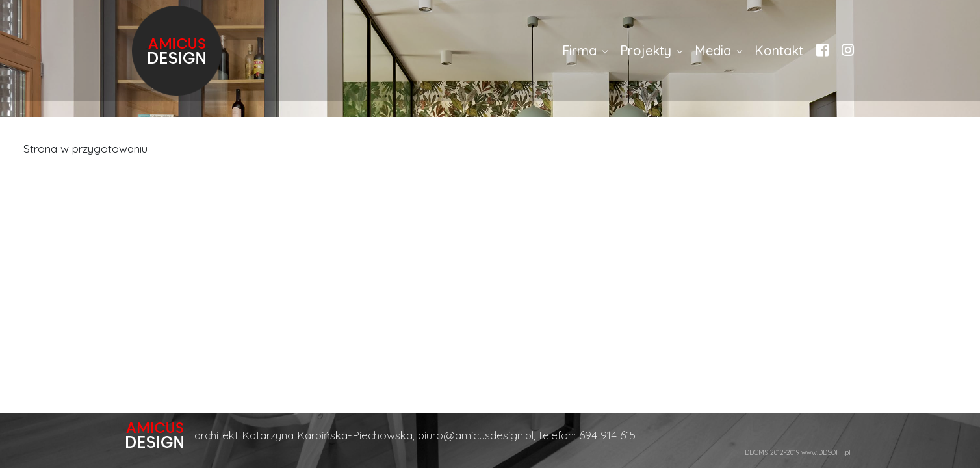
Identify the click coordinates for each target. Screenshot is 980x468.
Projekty (646, 50)
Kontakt (779, 50)
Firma (579, 50)
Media (713, 50)
